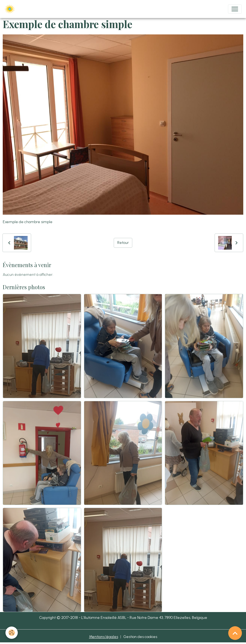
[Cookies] (12, 633)
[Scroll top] (235, 633)
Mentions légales (104, 637)
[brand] (11, 9)
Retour (123, 243)
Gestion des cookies (140, 637)
